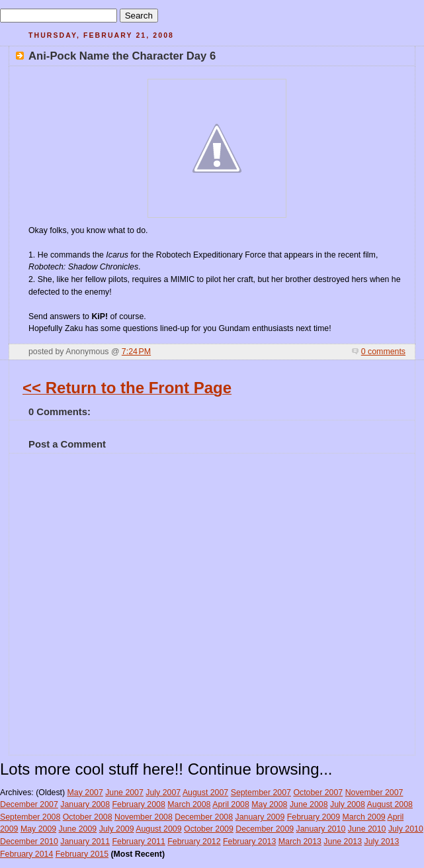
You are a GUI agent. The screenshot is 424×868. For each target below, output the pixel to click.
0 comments (383, 352)
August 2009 (158, 829)
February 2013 (249, 842)
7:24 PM (136, 352)
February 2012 (194, 842)
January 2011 (85, 842)
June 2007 (124, 793)
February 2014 (26, 854)
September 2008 (30, 817)
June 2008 (309, 804)
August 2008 (390, 804)
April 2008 (231, 804)
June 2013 (343, 842)
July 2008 (348, 804)
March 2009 (364, 817)
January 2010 (321, 829)
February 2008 (139, 804)
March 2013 (300, 842)
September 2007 (261, 793)
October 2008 (88, 817)
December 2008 (204, 817)
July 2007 (163, 793)
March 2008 (189, 804)
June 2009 (78, 829)
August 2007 (205, 793)
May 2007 (85, 793)
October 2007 (318, 793)
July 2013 (381, 842)
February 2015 (82, 854)
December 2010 (29, 842)
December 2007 (29, 804)
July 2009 (117, 829)
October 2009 (209, 829)
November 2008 (144, 817)
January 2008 (85, 804)
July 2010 (406, 829)
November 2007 (374, 793)
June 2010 (367, 829)
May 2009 (38, 829)
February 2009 (314, 817)
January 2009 (260, 817)
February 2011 (139, 842)
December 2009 (265, 829)
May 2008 (269, 804)
